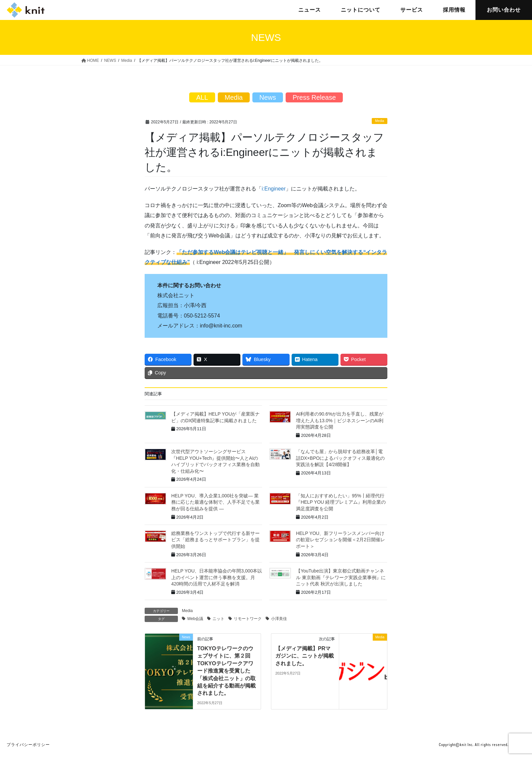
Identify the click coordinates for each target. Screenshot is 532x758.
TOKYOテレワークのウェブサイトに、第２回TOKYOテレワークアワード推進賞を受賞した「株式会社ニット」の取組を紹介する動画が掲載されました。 (226, 671)
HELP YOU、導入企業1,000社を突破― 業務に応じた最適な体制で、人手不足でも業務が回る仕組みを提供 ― (215, 502)
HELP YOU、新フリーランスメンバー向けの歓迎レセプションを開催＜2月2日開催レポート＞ (340, 540)
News (268, 97)
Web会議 (195, 619)
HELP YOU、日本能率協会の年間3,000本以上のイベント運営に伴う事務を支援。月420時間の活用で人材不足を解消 (217, 577)
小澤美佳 (279, 619)
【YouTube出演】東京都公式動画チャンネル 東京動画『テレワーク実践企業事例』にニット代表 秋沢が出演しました (341, 577)
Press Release (314, 97)
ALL (202, 97)
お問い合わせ (504, 10)
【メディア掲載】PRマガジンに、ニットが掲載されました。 (305, 656)
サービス (412, 10)
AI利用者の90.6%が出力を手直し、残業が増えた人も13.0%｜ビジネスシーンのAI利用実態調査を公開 (340, 420)
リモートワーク (248, 619)
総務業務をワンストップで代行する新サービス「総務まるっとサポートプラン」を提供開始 (215, 540)
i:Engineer (274, 189)
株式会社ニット (26, 10)
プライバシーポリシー (28, 745)
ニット (218, 619)
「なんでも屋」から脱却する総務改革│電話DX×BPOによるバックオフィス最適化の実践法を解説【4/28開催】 (340, 458)
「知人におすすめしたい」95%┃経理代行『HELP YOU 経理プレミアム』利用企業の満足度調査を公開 (341, 502)
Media (380, 121)
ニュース (310, 10)
